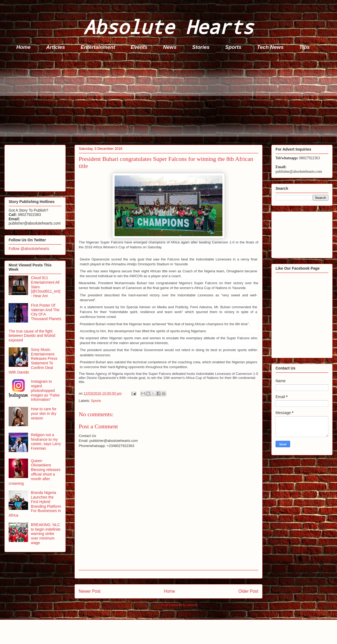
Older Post (248, 591)
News (170, 47)
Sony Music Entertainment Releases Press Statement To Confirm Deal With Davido (33, 361)
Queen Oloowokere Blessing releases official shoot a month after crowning (35, 472)
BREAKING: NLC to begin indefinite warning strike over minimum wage (46, 534)
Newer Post (90, 591)
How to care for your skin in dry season (44, 413)
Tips (305, 47)
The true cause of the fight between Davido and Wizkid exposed (32, 336)
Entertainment (98, 47)
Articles (56, 47)
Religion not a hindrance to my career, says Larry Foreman (46, 442)
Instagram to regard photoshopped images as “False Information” (45, 390)
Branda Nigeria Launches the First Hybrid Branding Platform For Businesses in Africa (35, 504)
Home (24, 47)
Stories (201, 47)
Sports (233, 47)
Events (139, 47)
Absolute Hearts (168, 27)
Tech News (270, 47)
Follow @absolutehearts (29, 249)
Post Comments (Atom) (179, 605)
